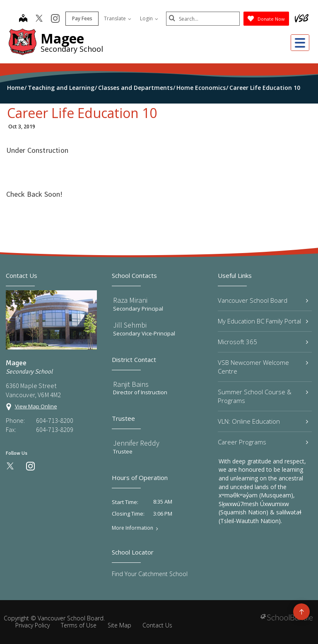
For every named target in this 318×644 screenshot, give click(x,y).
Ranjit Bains (131, 384)
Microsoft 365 (263, 342)
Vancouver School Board (263, 300)
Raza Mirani (130, 300)
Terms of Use (79, 625)
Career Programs (263, 442)
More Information (132, 528)
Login (148, 18)
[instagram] (54, 19)
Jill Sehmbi (130, 325)
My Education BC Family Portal (263, 321)
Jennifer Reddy (136, 443)
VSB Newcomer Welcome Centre (263, 367)
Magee (62, 38)
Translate (117, 18)
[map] (22, 19)
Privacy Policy (33, 625)
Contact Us (157, 625)
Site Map (119, 625)
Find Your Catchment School (150, 574)
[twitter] (38, 19)
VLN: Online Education (263, 421)
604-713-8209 (55, 429)
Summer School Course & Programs (263, 396)
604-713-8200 (55, 420)
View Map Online (36, 406)
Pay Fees (81, 18)
